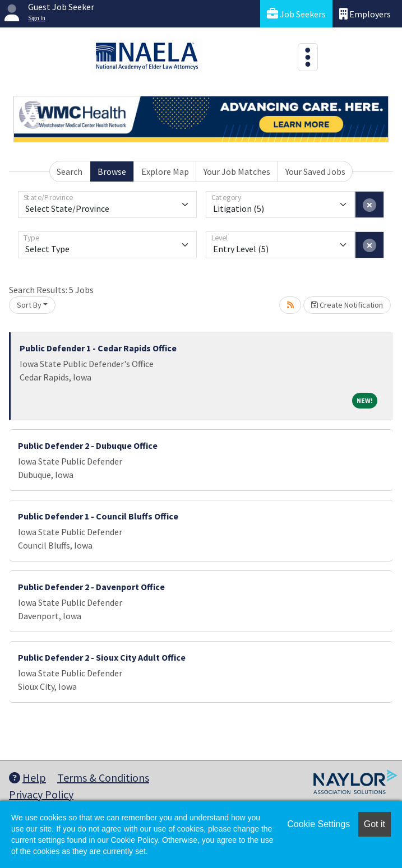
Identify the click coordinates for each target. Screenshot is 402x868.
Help (27, 778)
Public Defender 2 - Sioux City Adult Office (102, 657)
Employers (365, 14)
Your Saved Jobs (315, 171)
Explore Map (165, 171)
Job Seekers (296, 14)
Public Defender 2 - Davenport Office (91, 587)
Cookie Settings (318, 824)
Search (70, 171)
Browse (112, 171)
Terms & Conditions (103, 778)
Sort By (29, 305)
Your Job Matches (237, 171)
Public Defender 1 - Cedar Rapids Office (98, 348)
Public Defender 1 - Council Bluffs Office (98, 516)
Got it (375, 824)
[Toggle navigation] (308, 57)
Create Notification (347, 305)
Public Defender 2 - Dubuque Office (88, 445)
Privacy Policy (41, 794)
